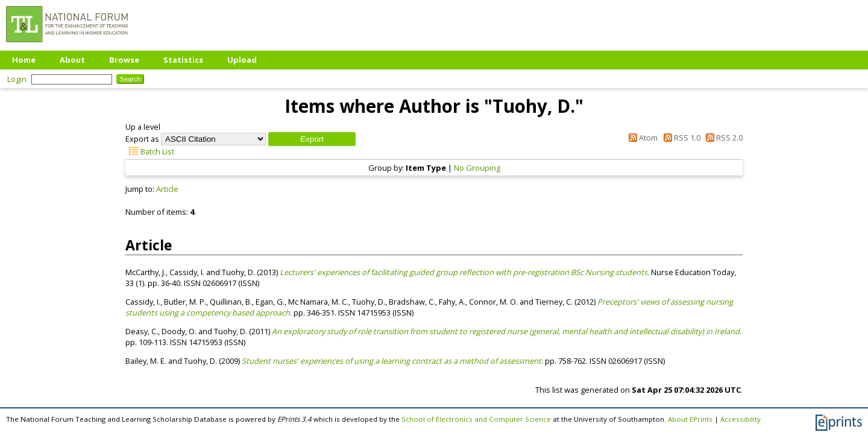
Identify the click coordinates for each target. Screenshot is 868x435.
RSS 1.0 (680, 138)
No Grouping (477, 168)
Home (24, 60)
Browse (124, 60)
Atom (641, 138)
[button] (312, 139)
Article (167, 189)
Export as (142, 139)
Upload (242, 60)
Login (17, 79)
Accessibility (741, 419)
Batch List (150, 151)
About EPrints (690, 419)
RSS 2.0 (722, 138)
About (72, 60)
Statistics (183, 60)
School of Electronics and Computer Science (476, 419)
